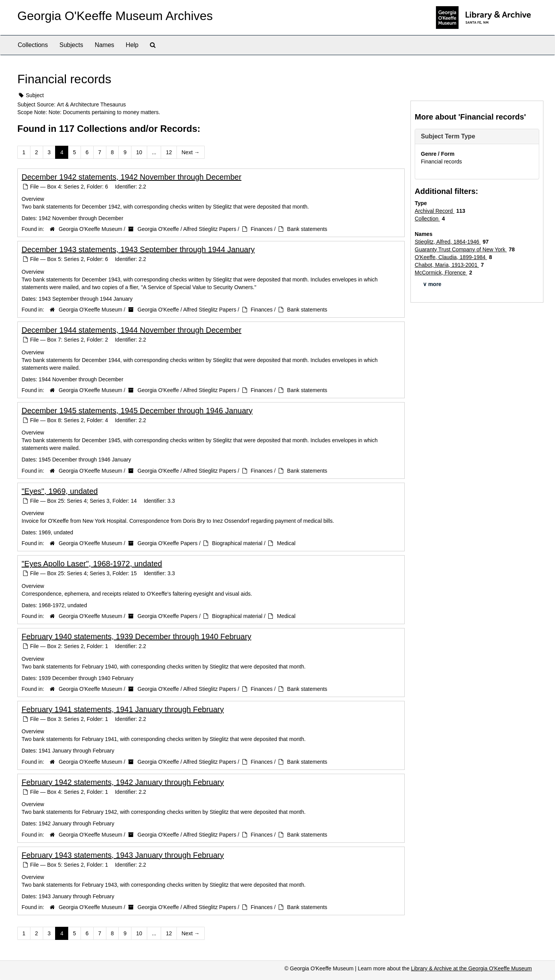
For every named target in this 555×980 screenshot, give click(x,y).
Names (105, 45)
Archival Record (435, 211)
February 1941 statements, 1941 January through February (123, 709)
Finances (262, 229)
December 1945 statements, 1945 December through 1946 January (137, 411)
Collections (33, 45)
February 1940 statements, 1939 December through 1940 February (136, 636)
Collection (427, 219)
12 (169, 152)
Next (191, 152)
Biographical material (237, 543)
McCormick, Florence (441, 273)
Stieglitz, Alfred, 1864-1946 (448, 242)
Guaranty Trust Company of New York (461, 249)
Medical (286, 543)
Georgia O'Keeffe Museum (90, 229)
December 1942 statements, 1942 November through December (131, 177)
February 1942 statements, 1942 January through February (123, 782)
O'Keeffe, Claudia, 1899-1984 (451, 257)
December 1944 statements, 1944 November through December (131, 330)
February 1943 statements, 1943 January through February (123, 855)
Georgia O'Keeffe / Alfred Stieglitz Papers (187, 229)
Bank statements (307, 229)
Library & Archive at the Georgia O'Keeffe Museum (471, 968)
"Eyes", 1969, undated (60, 491)
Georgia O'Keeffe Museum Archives (115, 16)
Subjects (71, 45)
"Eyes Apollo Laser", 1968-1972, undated (92, 564)
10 (139, 152)
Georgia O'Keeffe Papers (168, 543)
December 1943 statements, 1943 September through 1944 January (138, 249)
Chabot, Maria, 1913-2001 (447, 265)
